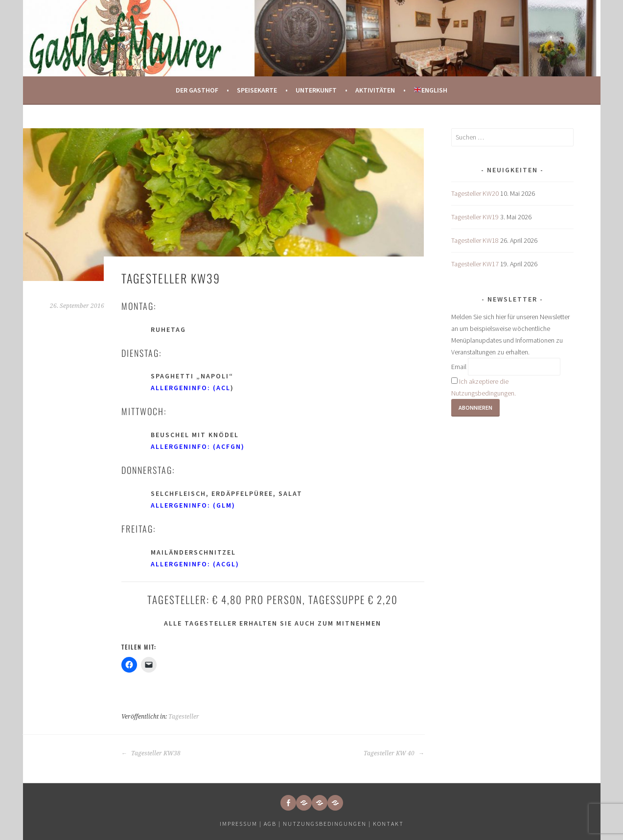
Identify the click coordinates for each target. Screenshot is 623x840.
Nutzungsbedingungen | (328, 824)
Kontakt (388, 824)
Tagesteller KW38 (151, 753)
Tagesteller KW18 (475, 240)
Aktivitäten (375, 90)
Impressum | (242, 824)
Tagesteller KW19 (475, 217)
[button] (304, 803)
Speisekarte (257, 90)
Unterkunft (316, 90)
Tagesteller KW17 (475, 264)
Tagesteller (184, 717)
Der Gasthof (197, 90)
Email (459, 367)
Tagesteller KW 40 (394, 753)
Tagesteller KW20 (475, 193)
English (431, 90)
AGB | (272, 824)
